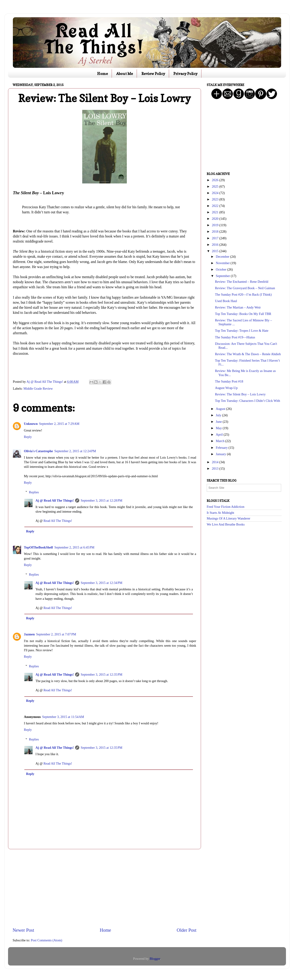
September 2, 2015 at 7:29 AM (59, 424)
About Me (125, 74)
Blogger (155, 959)
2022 (215, 206)
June (219, 422)
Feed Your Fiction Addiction (226, 507)
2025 (215, 186)
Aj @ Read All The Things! (55, 500)
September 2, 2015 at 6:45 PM (74, 547)
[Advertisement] (105, 888)
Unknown (31, 424)
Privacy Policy (185, 74)
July (219, 415)
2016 (215, 245)
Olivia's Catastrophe (38, 451)
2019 (215, 225)
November (223, 263)
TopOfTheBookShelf (38, 547)
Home (103, 74)
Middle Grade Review (38, 389)
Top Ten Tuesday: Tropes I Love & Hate (242, 331)
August (221, 409)
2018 (215, 231)
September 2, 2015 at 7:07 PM (56, 634)
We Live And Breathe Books (226, 524)
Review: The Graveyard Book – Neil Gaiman (245, 288)
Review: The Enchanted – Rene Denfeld (242, 282)
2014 (215, 462)
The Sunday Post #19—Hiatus (235, 337)
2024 (215, 193)
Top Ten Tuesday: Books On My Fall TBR (243, 314)
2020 (215, 219)
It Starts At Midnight (220, 513)
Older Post (187, 930)
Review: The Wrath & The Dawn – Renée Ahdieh (248, 354)
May (219, 428)
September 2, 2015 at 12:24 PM (75, 451)
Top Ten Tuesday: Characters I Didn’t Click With (247, 401)
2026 (215, 180)
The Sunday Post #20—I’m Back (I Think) (243, 294)
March (221, 441)
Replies (34, 492)
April (220, 434)
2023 (215, 199)
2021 (215, 212)
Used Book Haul (226, 301)
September (223, 276)
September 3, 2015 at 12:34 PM (101, 583)
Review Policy (153, 74)
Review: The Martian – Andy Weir (238, 307)
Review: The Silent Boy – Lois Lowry (240, 394)
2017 (215, 238)
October (222, 269)
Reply (28, 437)
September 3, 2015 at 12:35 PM (101, 674)
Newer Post (23, 930)
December (223, 257)
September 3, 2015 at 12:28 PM (101, 500)
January (221, 454)
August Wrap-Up (226, 388)
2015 (215, 251)
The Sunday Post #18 (229, 381)
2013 (215, 469)
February (222, 448)
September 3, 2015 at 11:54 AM (63, 717)
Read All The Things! (58, 521)
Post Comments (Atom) (47, 940)
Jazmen (29, 634)
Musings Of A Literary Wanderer (229, 518)
